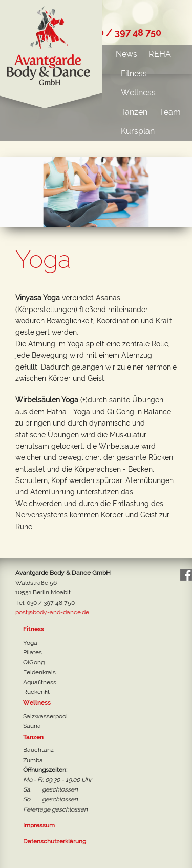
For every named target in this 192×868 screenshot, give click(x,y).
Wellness (138, 93)
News (126, 54)
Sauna (32, 726)
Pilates (33, 652)
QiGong (34, 662)
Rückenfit (36, 692)
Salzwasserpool (45, 716)
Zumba (33, 760)
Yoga (30, 643)
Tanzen (134, 112)
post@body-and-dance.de (52, 612)
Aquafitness (40, 682)
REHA (160, 54)
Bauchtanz (38, 750)
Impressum (39, 825)
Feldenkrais (39, 672)
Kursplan (138, 131)
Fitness (134, 74)
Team (170, 112)
